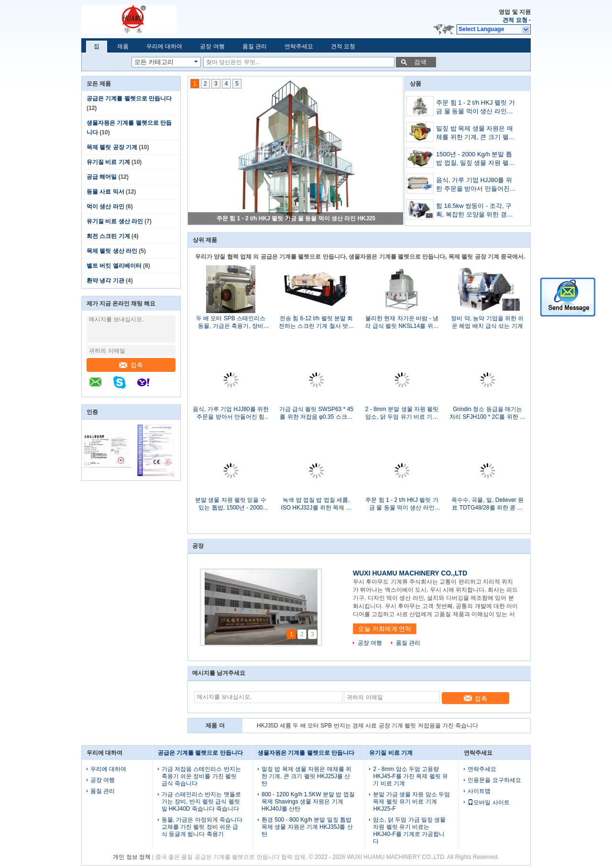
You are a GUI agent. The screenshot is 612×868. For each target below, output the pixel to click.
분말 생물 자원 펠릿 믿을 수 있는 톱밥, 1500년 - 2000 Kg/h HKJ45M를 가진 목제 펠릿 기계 (230, 504)
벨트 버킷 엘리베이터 (114, 266)
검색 (420, 62)
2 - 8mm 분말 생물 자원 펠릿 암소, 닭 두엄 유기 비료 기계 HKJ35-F (402, 413)
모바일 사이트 (488, 803)
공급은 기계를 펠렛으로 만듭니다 (129, 98)
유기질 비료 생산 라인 (115, 221)
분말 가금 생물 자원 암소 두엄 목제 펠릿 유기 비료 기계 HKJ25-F (411, 802)
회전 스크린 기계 (108, 236)
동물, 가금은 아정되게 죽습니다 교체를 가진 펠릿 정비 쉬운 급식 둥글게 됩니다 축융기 (202, 827)
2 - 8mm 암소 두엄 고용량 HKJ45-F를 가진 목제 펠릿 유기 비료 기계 (410, 776)
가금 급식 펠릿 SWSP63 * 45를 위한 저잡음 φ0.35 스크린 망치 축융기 (316, 413)
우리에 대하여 (164, 46)
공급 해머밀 (102, 177)
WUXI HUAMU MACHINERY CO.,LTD (410, 573)
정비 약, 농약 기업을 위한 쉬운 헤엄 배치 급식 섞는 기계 (487, 322)
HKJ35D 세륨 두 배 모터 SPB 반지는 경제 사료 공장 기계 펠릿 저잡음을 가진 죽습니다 (367, 726)
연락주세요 (299, 46)
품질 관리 (255, 46)
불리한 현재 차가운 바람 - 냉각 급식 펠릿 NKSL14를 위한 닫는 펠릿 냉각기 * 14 (402, 322)
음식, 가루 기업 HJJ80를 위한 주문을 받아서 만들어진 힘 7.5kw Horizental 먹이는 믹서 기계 (474, 185)
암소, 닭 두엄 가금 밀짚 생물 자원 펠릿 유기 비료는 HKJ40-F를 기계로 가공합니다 (409, 830)
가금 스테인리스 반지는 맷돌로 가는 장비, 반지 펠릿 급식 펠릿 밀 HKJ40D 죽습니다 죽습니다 (201, 802)
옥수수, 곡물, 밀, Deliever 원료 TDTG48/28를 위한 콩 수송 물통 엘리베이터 (487, 504)
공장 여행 (212, 46)
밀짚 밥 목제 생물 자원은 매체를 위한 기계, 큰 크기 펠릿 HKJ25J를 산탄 (475, 134)
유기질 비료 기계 (108, 162)
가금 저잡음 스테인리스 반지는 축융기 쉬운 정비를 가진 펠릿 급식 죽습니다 (201, 776)
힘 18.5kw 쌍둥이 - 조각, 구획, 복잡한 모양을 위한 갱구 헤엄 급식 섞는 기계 (475, 211)
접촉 (131, 365)
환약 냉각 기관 (105, 281)
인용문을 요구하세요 (494, 780)
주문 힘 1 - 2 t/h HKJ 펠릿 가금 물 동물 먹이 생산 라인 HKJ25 (296, 218)
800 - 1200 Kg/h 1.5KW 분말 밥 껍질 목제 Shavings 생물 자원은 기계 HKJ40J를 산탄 (308, 802)
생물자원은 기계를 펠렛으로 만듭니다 (306, 753)
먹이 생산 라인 (105, 206)
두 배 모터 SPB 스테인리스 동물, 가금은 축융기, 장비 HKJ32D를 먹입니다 (231, 322)
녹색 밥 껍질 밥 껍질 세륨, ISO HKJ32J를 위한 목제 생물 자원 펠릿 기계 (316, 504)
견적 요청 (515, 20)
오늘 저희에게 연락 (385, 629)
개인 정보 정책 (132, 857)
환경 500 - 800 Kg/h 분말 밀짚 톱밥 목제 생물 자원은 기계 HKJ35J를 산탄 (307, 827)
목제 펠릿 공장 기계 (112, 147)
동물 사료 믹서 (105, 192)
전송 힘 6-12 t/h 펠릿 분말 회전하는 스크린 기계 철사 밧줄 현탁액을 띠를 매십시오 (316, 322)
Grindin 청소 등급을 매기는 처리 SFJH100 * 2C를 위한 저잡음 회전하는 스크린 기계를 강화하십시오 (487, 413)
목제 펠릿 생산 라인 (112, 251)
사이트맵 (479, 791)
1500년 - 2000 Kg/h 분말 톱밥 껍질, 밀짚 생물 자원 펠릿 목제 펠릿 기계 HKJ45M (475, 159)
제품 (123, 46)
